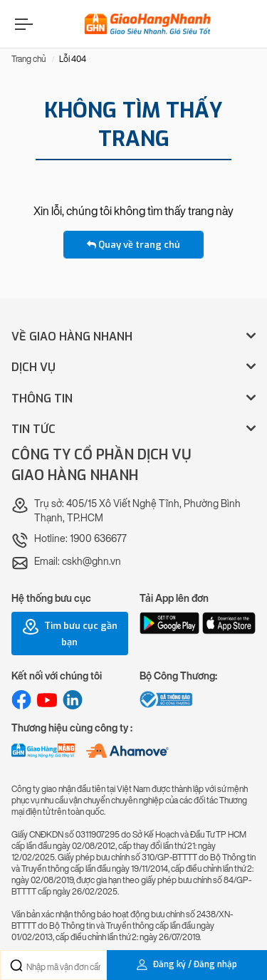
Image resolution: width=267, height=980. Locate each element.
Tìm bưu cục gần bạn (70, 633)
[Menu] (22, 24)
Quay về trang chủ (133, 245)
